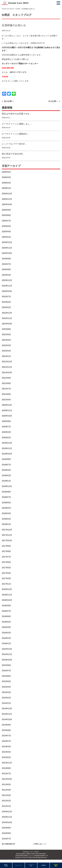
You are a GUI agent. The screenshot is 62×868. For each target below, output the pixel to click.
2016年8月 (6, 606)
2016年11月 (7, 595)
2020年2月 (6, 438)
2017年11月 (7, 535)
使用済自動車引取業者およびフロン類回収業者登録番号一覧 (32, 856)
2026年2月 (6, 183)
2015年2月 (6, 698)
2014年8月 (6, 730)
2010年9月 (6, 828)
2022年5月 (6, 334)
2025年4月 (6, 232)
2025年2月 (6, 237)
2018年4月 (6, 508)
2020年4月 (6, 432)
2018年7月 (6, 497)
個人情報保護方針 (8, 844)
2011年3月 (6, 795)
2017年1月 (6, 584)
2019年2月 (6, 475)
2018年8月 (6, 492)
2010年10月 (7, 822)
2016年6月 (6, 616)
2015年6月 (6, 676)
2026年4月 (6, 172)
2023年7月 (6, 297)
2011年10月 (7, 779)
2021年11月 (7, 367)
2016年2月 (6, 638)
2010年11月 (7, 817)
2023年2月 (6, 307)
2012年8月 (6, 768)
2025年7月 (6, 221)
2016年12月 (7, 589)
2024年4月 (6, 275)
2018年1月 (6, 524)
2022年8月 (6, 329)
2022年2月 (6, 351)
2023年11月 (7, 286)
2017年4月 (6, 573)
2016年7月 (6, 611)
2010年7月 (6, 839)
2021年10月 (7, 373)
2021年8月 (6, 383)
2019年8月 (6, 459)
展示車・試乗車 (6, 865)
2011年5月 (6, 784)
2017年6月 (6, 562)
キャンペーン (19, 865)
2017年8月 (6, 551)
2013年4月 (6, 747)
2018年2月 (6, 519)
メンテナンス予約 (31, 865)
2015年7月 (6, 671)
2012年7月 (6, 774)
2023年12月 (7, 280)
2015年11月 (7, 654)
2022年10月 (7, 324)
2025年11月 (7, 199)
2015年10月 (7, 660)
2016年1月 (6, 643)
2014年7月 (6, 736)
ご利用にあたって (39, 844)
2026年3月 (6, 177)
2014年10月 (7, 719)
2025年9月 (6, 210)
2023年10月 (7, 291)
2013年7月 (6, 741)
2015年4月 (6, 687)
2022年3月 (6, 345)
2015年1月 (6, 703)
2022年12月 (7, 313)
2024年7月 (6, 264)
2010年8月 (6, 833)
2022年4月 (6, 340)
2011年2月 (6, 801)
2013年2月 (6, 757)
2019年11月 (7, 448)
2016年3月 (6, 633)
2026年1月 (6, 188)
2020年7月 (6, 427)
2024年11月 (7, 248)
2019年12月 (7, 443)
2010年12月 (7, 812)
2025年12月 (7, 194)
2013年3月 (6, 752)
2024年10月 (7, 253)
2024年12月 (7, 242)
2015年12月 (7, 649)
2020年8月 (6, 421)
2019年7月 (6, 465)
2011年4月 (6, 790)
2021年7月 (6, 389)
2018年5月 (6, 503)
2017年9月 (6, 546)
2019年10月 (7, 454)
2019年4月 (6, 470)
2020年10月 (7, 416)
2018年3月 (6, 513)
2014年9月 (6, 725)
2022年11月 (7, 318)
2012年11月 (7, 763)
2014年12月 (7, 709)
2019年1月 (6, 481)
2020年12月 (7, 405)
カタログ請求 (56, 865)
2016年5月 (6, 622)
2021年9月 (6, 378)
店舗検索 (43, 865)
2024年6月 (6, 269)
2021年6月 (6, 394)
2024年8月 (6, 259)
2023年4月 (6, 302)
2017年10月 (7, 541)
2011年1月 (6, 806)
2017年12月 (7, 530)
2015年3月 (6, 692)
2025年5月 (6, 226)
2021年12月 (7, 362)
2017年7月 (6, 557)
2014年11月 (7, 714)
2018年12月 (7, 486)
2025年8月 (6, 215)
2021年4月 (6, 400)
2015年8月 (6, 665)
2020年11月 (7, 410)
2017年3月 (6, 578)
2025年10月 (7, 204)
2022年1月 (6, 356)
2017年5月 (6, 568)
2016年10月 (7, 600)
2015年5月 (6, 681)
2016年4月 (6, 627)
